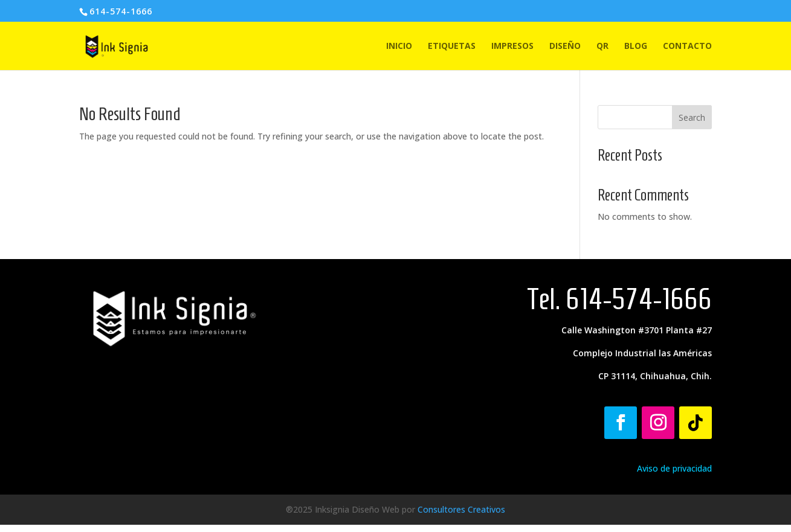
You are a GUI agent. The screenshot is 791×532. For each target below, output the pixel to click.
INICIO (399, 46)
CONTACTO (687, 46)
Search (692, 117)
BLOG (636, 46)
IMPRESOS (512, 46)
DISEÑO (565, 46)
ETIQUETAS (452, 46)
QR (602, 46)
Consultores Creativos (461, 509)
